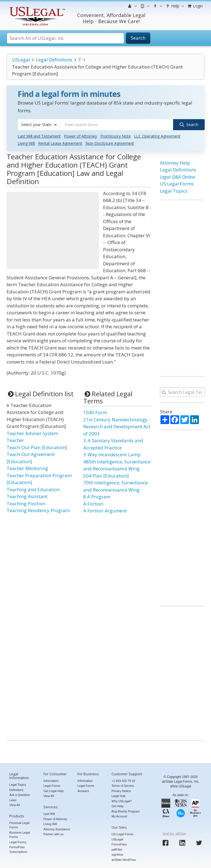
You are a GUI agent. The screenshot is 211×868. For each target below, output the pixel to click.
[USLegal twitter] (199, 843)
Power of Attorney (80, 136)
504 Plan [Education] (106, 476)
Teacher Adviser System (32, 433)
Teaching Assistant (27, 496)
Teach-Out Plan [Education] (37, 447)
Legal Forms (18, 842)
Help (174, 6)
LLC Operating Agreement (157, 136)
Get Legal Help (53, 791)
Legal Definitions (54, 60)
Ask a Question (20, 795)
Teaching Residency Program (38, 510)
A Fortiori (93, 504)
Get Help (117, 806)
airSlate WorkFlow (124, 860)
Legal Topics (174, 191)
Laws (13, 800)
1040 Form (95, 412)
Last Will (49, 814)
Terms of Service (123, 786)
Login (195, 6)
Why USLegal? (122, 801)
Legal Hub (118, 796)
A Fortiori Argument (105, 511)
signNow (117, 855)
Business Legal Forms (20, 835)
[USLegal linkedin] (182, 843)
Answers (83, 791)
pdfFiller (117, 850)
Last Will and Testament (39, 136)
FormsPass (119, 844)
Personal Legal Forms (19, 825)
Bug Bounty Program (126, 811)
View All (15, 805)
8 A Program (97, 497)
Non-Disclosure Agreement (110, 143)
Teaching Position (26, 503)
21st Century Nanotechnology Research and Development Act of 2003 (117, 427)
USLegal (21, 60)
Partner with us (53, 834)
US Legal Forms (177, 184)
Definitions (16, 790)
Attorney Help (175, 163)
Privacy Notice (121, 791)
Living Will (26, 143)
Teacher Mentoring (27, 468)
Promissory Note (116, 136)
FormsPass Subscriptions (18, 849)
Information (51, 781)
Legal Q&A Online (177, 177)
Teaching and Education (33, 489)
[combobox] (39, 125)
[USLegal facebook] (166, 843)
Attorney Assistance (57, 829)
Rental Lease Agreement (60, 143)
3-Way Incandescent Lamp (112, 455)
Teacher (15, 440)
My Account (119, 816)
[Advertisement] (53, 230)
